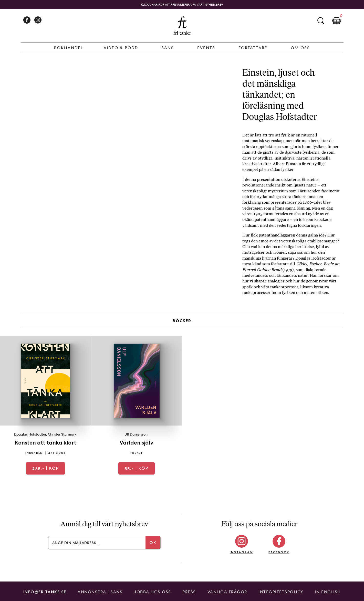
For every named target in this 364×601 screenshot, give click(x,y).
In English (328, 592)
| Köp (46, 468)
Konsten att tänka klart (46, 443)
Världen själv (136, 443)
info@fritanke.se (45, 592)
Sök (321, 21)
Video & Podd (121, 48)
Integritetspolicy (281, 592)
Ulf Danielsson (136, 434)
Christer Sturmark (62, 434)
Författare (253, 48)
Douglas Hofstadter (30, 434)
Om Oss (300, 48)
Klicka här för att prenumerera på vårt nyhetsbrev (182, 5)
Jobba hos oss (153, 592)
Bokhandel (69, 48)
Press (189, 592)
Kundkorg (337, 21)
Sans (168, 48)
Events (206, 48)
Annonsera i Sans (100, 592)
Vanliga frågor (227, 592)
